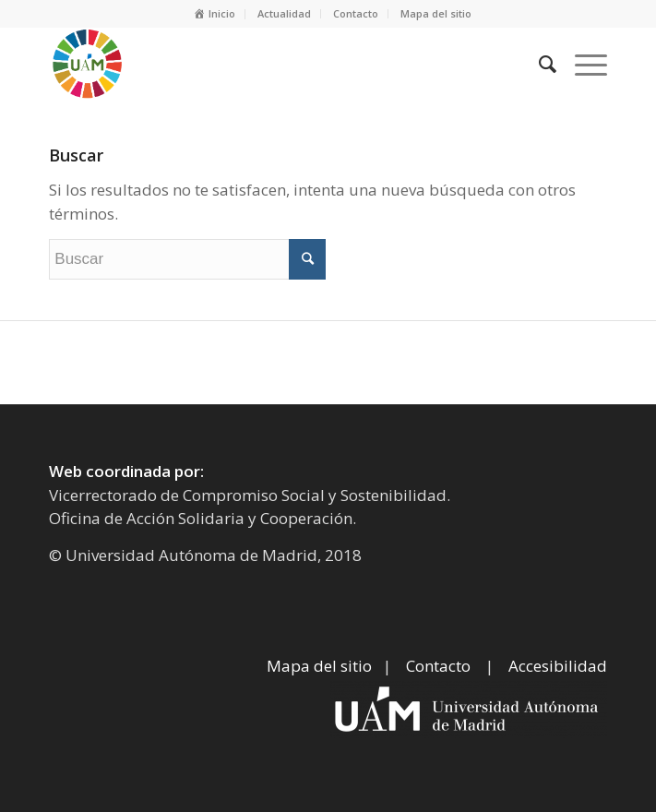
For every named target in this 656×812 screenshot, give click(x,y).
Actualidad (284, 13)
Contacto (356, 13)
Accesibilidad (558, 666)
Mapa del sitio (436, 13)
